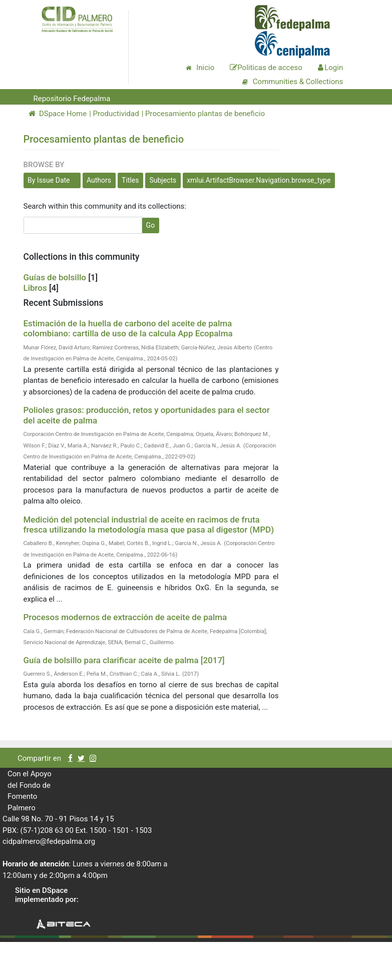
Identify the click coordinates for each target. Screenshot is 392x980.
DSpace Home (58, 114)
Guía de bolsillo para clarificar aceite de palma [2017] (124, 660)
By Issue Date (49, 180)
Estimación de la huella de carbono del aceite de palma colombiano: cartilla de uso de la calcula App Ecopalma (128, 328)
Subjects (163, 180)
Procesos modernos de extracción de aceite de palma (125, 617)
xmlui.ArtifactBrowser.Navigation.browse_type (259, 180)
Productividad (116, 114)
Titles (130, 180)
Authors (99, 180)
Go (151, 225)
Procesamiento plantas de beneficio (205, 114)
